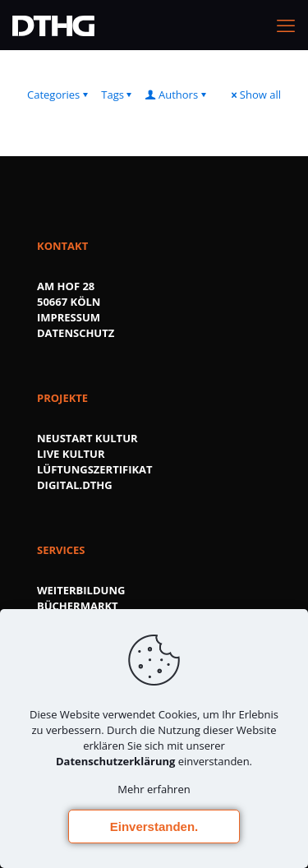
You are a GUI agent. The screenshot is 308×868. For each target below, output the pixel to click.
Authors (177, 95)
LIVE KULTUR (71, 454)
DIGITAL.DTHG (75, 485)
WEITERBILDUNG (81, 590)
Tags (118, 95)
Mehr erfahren (154, 789)
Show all (255, 95)
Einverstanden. (154, 826)
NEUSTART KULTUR (87, 438)
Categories (59, 95)
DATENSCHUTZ (76, 333)
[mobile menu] (286, 25)
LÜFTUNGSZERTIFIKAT (95, 469)
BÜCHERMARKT (78, 606)
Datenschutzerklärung (115, 761)
